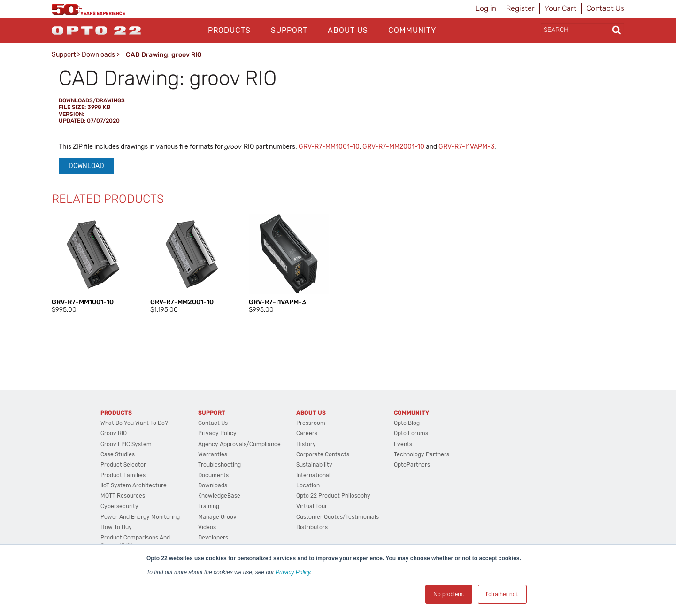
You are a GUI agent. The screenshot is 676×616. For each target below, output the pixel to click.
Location (308, 485)
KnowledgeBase (219, 496)
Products (229, 30)
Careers (307, 433)
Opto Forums (411, 433)
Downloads (98, 55)
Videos (207, 527)
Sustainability (314, 465)
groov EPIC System (126, 444)
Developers (213, 538)
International (313, 475)
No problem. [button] (449, 594)
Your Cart (561, 8)
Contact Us (605, 8)
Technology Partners (422, 454)
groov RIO (114, 433)
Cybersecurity (119, 506)
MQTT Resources (123, 496)
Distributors (312, 527)
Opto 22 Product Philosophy (333, 496)
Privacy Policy (293, 572)
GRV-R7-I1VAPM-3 (466, 147)
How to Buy (116, 527)
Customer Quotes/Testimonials (338, 517)
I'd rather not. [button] (502, 594)
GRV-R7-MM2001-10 (393, 147)
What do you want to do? (134, 423)
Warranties (213, 454)
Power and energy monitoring (140, 517)
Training (209, 506)
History (306, 444)
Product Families (123, 475)
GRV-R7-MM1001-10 (329, 147)
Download (86, 166)
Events (403, 444)
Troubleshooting (219, 465)
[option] (92, 264)
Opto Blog (407, 423)
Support (289, 30)
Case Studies (118, 454)
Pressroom (311, 423)
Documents (213, 475)
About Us (348, 30)
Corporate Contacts (323, 454)
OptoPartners (412, 465)
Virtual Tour (312, 506)
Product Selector (123, 465)
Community (412, 30)
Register (520, 8)
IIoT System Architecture (134, 485)
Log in (486, 8)
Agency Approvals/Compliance (239, 444)
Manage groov (217, 517)
